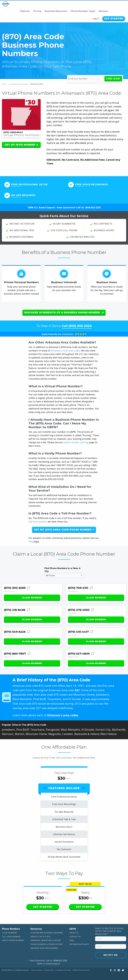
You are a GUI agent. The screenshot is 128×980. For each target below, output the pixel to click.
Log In (98, 19)
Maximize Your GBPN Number (44, 946)
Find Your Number (78, 79)
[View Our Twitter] (123, 968)
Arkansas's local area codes (65, 349)
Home (5, 84)
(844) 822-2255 (93, 207)
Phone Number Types (83, 11)
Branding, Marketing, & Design (46, 938)
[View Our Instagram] (114, 968)
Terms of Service (37, 968)
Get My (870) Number (21, 145)
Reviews (103, 11)
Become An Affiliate (79, 942)
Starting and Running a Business (47, 931)
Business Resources (56, 11)
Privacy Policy (49, 968)
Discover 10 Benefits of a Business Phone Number (64, 313)
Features (25, 11)
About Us (74, 931)
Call (77, 324)
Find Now (113, 79)
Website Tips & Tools (41, 935)
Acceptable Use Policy (63, 968)
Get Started (115, 19)
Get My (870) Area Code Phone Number (64, 528)
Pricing (37, 11)
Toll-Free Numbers (11, 935)
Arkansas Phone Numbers (19, 84)
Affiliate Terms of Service (81, 968)
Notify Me (111, 953)
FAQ (31, 539)
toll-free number (37, 520)
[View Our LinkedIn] (118, 968)
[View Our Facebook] (110, 968)
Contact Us (75, 935)
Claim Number (32, 596)
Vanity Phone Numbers (13, 938)
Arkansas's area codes (63, 713)
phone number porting (76, 440)
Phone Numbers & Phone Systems (47, 942)
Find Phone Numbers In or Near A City (62, 568)
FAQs (72, 938)
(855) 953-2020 (80, 324)
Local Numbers (9, 931)
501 (77, 688)
